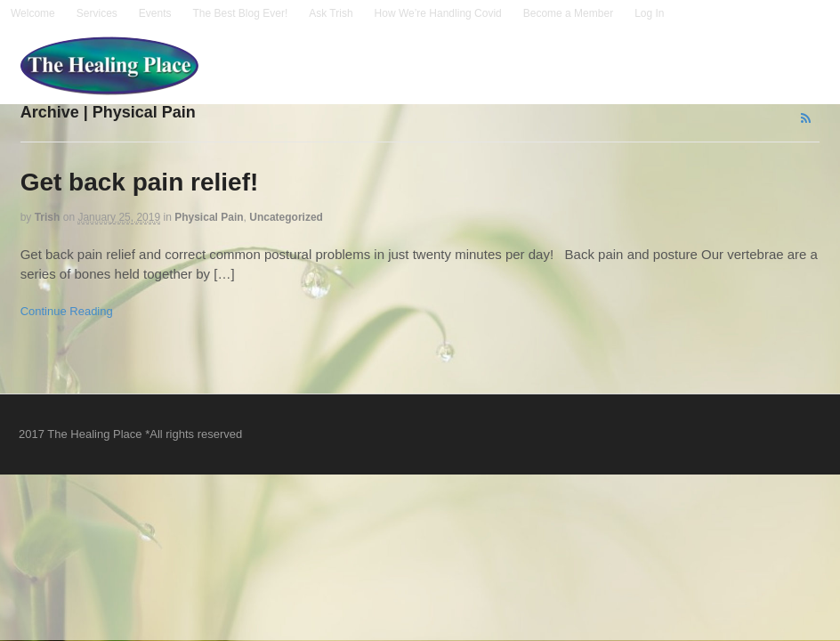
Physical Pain (209, 217)
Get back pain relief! (140, 182)
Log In (649, 13)
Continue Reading (67, 311)
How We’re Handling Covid (438, 13)
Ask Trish (331, 13)
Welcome (33, 13)
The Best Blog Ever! (241, 13)
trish (48, 217)
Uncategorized (286, 217)
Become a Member (568, 13)
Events (155, 13)
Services (97, 13)
